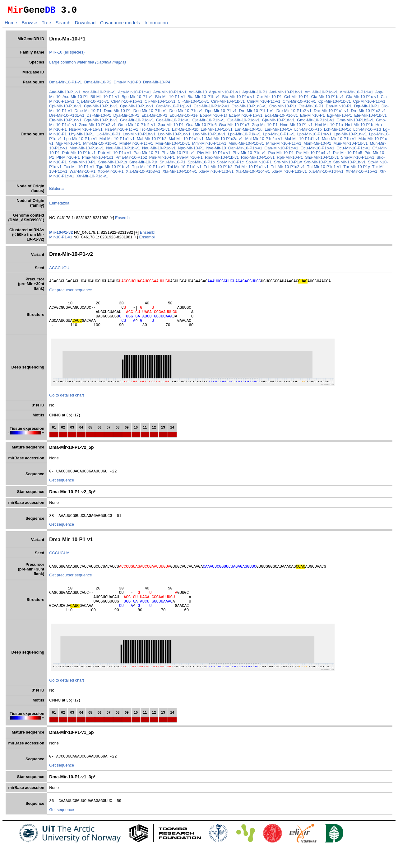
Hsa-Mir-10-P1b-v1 (86, 131)
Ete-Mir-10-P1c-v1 (65, 122)
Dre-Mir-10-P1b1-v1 (257, 113)
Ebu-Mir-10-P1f (213, 117)
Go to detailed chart (67, 404)
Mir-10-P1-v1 (61, 239)
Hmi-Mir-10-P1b (359, 127)
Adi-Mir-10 (198, 94)
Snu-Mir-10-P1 (172, 164)
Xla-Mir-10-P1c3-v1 (216, 173)
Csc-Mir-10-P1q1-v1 (174, 108)
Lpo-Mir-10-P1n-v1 (350, 136)
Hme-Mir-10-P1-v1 (296, 127)
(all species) (74, 54)
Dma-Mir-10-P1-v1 (65, 84)
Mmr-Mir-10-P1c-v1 (209, 145)
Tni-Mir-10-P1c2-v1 (288, 169)
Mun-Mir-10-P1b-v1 (350, 145)
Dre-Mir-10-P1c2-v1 (368, 113)
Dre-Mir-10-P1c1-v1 (331, 113)
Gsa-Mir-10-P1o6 (201, 127)
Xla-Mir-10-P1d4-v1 (326, 173)
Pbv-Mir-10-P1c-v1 (214, 155)
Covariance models (120, 24)
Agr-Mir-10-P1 (255, 94)
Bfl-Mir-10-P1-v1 (105, 99)
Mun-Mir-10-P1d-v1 (87, 150)
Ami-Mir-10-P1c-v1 (321, 94)
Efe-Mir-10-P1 (312, 117)
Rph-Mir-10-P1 (290, 159)
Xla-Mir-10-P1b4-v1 (180, 173)
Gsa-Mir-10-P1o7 (234, 127)
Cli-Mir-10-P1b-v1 (127, 103)
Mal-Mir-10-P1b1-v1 (117, 141)
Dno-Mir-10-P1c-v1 (186, 113)
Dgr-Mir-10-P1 (366, 108)
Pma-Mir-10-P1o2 (131, 159)
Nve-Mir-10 (216, 150)
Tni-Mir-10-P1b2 (218, 169)
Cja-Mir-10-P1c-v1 (93, 103)
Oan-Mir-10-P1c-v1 (281, 150)
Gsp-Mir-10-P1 (265, 127)
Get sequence (62, 489)
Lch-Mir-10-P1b (308, 131)
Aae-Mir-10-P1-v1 (65, 94)
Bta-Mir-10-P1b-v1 (204, 99)
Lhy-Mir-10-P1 (82, 136)
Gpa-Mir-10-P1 (171, 127)
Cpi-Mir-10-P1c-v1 (369, 103)
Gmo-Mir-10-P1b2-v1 (355, 122)
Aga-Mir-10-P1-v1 (225, 94)
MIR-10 (56, 54)
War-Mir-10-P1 (83, 173)
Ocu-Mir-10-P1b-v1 (317, 150)
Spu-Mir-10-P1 (259, 164)
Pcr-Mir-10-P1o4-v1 (313, 155)
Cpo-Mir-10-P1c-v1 (137, 108)
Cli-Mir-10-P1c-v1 (160, 103)
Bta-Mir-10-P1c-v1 (238, 99)
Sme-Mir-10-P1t (143, 164)
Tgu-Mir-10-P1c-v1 (148, 169)
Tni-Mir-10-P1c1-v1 (252, 169)
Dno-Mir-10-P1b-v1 (150, 113)
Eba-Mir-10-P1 (154, 117)
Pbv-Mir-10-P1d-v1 (249, 155)
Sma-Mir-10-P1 (83, 164)
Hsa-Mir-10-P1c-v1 (121, 131)
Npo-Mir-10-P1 (191, 150)
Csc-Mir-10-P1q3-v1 (249, 108)
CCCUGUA (59, 563)
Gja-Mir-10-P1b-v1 (209, 122)
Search (63, 24)
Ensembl (123, 220)
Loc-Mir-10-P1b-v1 (139, 136)
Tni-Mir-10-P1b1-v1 (184, 169)
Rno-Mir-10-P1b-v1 (222, 159)
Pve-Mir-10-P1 (190, 159)
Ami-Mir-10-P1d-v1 (356, 94)
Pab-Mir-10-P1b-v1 (79, 155)
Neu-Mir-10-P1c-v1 (159, 150)
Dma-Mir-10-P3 (127, 84)
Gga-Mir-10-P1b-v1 (101, 122)
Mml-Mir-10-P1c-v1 (136, 145)
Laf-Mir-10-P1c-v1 (217, 131)
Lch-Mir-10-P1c (338, 131)
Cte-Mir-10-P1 (311, 108)
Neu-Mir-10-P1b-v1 (123, 150)
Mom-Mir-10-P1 (317, 145)
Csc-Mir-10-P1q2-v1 (212, 108)
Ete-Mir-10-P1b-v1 (370, 117)
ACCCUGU (59, 270)
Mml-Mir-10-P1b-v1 (100, 145)
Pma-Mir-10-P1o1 (98, 159)
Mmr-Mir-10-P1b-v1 (173, 145)
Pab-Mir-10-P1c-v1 (115, 155)
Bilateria (56, 190)
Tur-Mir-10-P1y (357, 169)
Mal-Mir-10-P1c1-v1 (186, 141)
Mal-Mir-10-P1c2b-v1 (264, 141)
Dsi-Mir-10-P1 (99, 117)
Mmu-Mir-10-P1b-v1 (246, 145)
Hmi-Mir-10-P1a (329, 127)
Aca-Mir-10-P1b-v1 (99, 94)
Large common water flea (88, 64)
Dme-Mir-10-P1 (88, 113)
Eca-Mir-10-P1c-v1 (281, 117)
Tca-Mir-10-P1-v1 (79, 169)
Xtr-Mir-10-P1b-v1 (362, 173)
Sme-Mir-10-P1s (113, 164)
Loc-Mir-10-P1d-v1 (209, 136)
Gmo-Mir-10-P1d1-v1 (137, 127)
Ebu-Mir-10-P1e (183, 117)
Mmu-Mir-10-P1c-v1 (284, 145)
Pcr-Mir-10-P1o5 (348, 155)
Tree (46, 24)
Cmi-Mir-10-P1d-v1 (299, 103)
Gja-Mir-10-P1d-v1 (278, 122)
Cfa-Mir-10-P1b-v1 (327, 99)
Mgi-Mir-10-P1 (68, 145)
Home (11, 24)
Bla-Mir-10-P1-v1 (170, 99)
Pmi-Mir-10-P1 (162, 159)
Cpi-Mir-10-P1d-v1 (65, 108)
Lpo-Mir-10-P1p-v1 (81, 141)
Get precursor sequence (70, 293)
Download (85, 24)
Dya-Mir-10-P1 (126, 117)
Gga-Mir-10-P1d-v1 (173, 122)
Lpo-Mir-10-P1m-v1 (314, 136)
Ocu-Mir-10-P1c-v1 (353, 150)
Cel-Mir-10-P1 (297, 99)
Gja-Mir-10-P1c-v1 (244, 122)
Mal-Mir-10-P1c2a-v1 (224, 141)
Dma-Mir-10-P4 (157, 84)
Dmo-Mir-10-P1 (117, 113)
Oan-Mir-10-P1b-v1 (245, 150)
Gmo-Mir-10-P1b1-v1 (316, 122)
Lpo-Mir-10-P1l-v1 (279, 136)
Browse (29, 24)
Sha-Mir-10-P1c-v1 (358, 159)
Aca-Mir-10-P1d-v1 (170, 94)
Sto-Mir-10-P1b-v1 (350, 164)
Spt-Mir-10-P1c (230, 164)
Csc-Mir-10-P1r (283, 108)
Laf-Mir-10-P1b (185, 131)
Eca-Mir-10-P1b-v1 (246, 117)
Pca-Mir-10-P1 (281, 155)
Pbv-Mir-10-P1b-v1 (178, 155)
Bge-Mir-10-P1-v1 (137, 99)
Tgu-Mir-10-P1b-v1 (113, 169)
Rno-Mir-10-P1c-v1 (258, 159)
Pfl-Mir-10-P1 (68, 159)
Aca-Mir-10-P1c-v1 (135, 94)
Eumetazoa (59, 205)
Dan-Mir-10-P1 (339, 108)
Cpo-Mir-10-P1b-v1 (101, 108)
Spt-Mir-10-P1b (201, 164)
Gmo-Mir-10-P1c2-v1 (97, 127)
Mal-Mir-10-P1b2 (152, 141)
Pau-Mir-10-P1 (146, 155)
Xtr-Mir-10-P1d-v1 (92, 178)
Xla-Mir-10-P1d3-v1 (290, 173)
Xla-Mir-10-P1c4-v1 (253, 173)
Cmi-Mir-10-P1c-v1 (264, 103)
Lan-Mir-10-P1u (249, 131)
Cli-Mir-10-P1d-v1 (193, 103)
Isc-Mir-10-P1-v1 (155, 131)
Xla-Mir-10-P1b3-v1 (143, 173)
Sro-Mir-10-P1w (288, 164)
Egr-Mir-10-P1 (340, 117)
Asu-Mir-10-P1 (75, 99)
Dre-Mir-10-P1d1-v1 (67, 117)
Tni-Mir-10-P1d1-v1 (324, 169)
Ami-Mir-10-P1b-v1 (286, 94)
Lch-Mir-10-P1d (367, 131)
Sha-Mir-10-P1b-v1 (322, 159)
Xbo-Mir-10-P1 (111, 173)
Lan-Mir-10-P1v (278, 131)
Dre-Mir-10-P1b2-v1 (294, 113)
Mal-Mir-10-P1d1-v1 (302, 141)
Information (156, 24)
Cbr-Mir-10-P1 (269, 99)
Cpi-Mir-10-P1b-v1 (335, 103)
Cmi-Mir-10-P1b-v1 (228, 103)
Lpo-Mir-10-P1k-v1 (244, 136)
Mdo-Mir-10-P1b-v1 (339, 141)
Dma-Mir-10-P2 (98, 84)
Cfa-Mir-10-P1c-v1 (362, 99)
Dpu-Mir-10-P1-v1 (221, 113)
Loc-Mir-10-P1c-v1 (174, 136)
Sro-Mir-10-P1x (318, 164)
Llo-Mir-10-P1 (109, 136)
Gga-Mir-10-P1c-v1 (137, 122)
